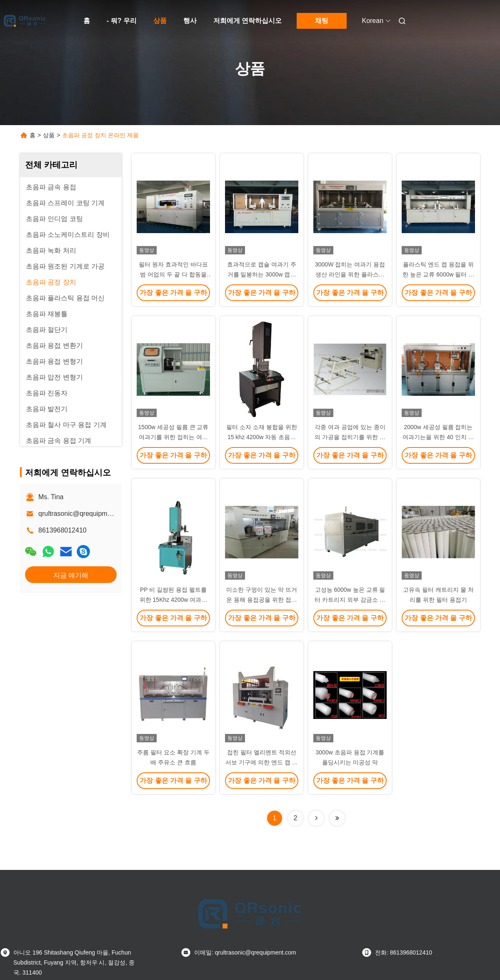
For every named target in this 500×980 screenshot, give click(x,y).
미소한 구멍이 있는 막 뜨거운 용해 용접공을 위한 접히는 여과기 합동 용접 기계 (262, 600)
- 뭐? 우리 (122, 21)
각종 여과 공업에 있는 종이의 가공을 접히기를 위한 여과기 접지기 (350, 437)
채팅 (322, 21)
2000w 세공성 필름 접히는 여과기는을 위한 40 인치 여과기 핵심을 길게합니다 (438, 437)
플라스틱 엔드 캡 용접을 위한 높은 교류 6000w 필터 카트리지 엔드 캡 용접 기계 (439, 274)
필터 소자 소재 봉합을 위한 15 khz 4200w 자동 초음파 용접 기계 (262, 437)
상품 (160, 21)
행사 (190, 21)
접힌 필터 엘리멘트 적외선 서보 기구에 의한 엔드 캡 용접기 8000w (261, 762)
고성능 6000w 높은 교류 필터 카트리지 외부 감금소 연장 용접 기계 (350, 600)
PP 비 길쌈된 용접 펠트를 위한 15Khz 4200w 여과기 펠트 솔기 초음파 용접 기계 (173, 600)
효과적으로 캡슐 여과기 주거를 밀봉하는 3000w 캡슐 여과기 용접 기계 (262, 274)
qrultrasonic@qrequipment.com (85, 514)
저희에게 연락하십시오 (247, 21)
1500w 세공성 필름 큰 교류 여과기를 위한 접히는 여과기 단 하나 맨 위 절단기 (174, 437)
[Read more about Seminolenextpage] (316, 818)
